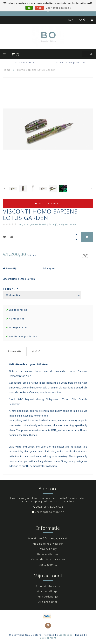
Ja (29, 8)
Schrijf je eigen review (63, 224)
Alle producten (48, 602)
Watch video (48, 204)
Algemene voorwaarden (48, 544)
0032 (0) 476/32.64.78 (49, 507)
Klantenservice (48, 565)
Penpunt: (10, 289)
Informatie (15, 351)
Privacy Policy (48, 549)
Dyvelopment (48, 638)
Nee (39, 8)
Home (7, 70)
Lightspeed (66, 635)
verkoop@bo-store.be (50, 512)
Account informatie (48, 586)
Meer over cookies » (58, 8)
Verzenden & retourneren (48, 559)
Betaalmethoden (48, 554)
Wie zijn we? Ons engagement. (48, 538)
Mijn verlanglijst (48, 597)
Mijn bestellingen (48, 591)
